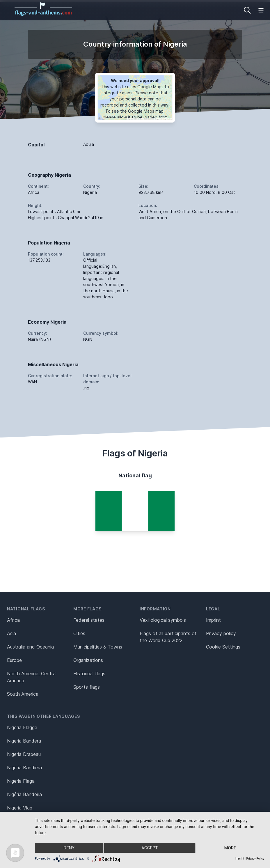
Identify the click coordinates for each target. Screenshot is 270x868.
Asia (11, 633)
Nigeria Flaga (21, 781)
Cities (79, 633)
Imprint (213, 620)
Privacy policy (221, 633)
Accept (150, 848)
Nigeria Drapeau (24, 754)
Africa (13, 620)
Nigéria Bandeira (24, 794)
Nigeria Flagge (22, 727)
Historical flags (89, 674)
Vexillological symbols (163, 620)
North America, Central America (32, 677)
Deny (69, 848)
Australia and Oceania (30, 647)
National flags (26, 609)
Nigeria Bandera (24, 741)
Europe (14, 660)
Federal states (89, 620)
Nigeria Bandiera (24, 768)
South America (23, 694)
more (230, 848)
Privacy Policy (255, 859)
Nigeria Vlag (20, 808)
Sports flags (87, 687)
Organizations (88, 660)
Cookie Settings (223, 647)
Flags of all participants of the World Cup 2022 (168, 637)
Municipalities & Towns (98, 647)
